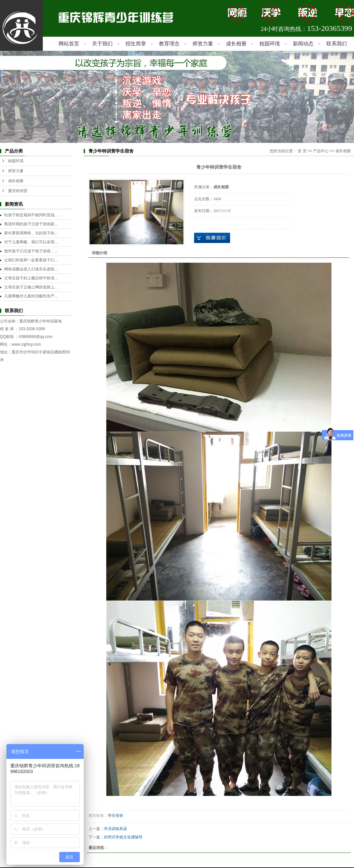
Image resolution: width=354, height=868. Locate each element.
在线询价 (212, 238)
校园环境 (270, 44)
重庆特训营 (18, 191)
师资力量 (203, 44)
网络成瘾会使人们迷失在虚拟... (31, 269)
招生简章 (136, 44)
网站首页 (69, 44)
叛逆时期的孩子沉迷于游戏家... (31, 224)
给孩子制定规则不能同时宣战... (31, 215)
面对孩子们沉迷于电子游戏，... (31, 251)
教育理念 (169, 44)
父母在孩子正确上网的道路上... (31, 287)
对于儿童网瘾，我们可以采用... (31, 242)
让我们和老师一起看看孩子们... (31, 260)
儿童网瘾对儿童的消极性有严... (31, 296)
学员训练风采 (116, 829)
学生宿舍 (116, 816)
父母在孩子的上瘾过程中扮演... (31, 278)
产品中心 (321, 151)
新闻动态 (303, 44)
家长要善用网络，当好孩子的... (31, 233)
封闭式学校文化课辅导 (123, 837)
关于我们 (102, 44)
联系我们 (337, 44)
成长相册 (236, 44)
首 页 (302, 151)
